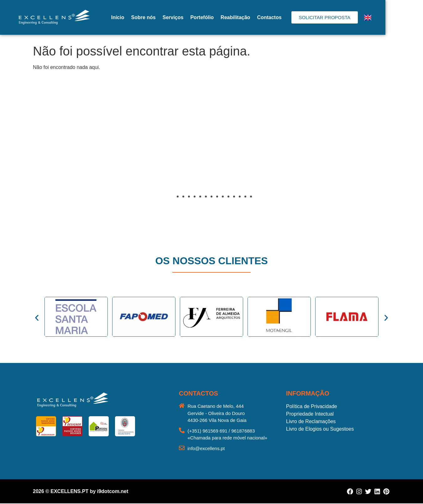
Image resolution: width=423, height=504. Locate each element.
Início (137, 17)
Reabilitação (254, 17)
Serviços (192, 17)
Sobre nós (162, 17)
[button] (39, 153)
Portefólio (221, 17)
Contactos (288, 17)
